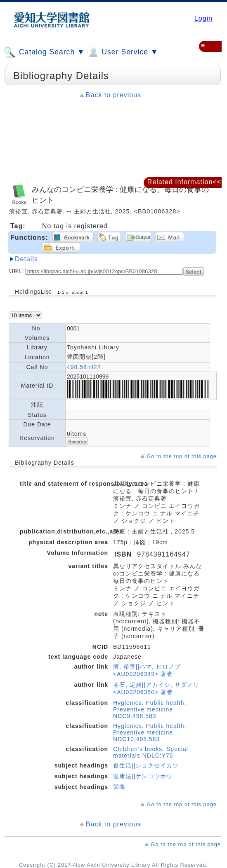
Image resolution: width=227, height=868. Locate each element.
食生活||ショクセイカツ (146, 765)
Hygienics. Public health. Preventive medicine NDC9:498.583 (150, 709)
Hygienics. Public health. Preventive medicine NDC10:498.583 (150, 732)
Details (26, 259)
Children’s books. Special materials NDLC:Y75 (151, 752)
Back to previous (113, 95)
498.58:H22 (84, 367)
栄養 (119, 787)
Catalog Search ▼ (44, 52)
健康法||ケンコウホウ (143, 776)
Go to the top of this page (182, 456)
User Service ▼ (122, 52)
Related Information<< (184, 182)
